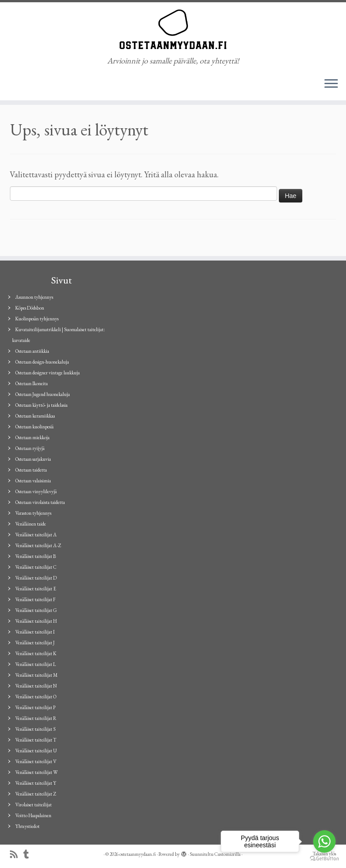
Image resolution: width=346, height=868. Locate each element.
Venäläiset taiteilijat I (35, 632)
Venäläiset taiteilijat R (36, 718)
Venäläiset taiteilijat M (36, 675)
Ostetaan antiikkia (32, 351)
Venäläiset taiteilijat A (36, 535)
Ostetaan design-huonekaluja (42, 362)
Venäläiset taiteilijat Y (36, 783)
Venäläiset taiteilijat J (35, 643)
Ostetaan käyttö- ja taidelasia (41, 405)
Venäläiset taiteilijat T (36, 740)
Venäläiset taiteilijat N (36, 686)
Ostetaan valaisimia (33, 481)
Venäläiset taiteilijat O (36, 697)
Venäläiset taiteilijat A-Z (38, 545)
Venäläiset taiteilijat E (36, 589)
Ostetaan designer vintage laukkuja (48, 373)
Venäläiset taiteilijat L (36, 664)
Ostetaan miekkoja (32, 437)
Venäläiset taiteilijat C (36, 567)
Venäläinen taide (31, 524)
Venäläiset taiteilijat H (36, 621)
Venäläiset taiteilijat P (35, 707)
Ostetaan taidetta (31, 470)
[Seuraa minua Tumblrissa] (29, 855)
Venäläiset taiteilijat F (35, 599)
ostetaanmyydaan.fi (138, 854)
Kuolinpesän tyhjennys (37, 319)
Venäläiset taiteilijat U (36, 751)
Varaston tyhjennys (33, 513)
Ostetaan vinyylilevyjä (36, 491)
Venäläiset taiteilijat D (36, 578)
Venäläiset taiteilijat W (36, 772)
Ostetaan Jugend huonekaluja (43, 394)
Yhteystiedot (27, 826)
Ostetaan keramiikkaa (35, 416)
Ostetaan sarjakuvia (33, 459)
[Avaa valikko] (331, 84)
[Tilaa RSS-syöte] (17, 855)
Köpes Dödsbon (30, 308)
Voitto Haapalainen (33, 815)
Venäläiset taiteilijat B (36, 556)
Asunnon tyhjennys (34, 297)
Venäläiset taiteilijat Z (36, 794)
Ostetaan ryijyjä (30, 448)
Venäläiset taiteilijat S (35, 729)
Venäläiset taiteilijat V (36, 761)
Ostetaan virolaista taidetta (40, 502)
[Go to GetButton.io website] (324, 859)
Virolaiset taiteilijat (34, 805)
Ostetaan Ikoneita (32, 383)
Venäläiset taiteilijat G (36, 610)
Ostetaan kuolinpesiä (34, 427)
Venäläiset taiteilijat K (36, 653)
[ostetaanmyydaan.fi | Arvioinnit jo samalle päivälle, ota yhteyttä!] (173, 29)
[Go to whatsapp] (324, 841)
